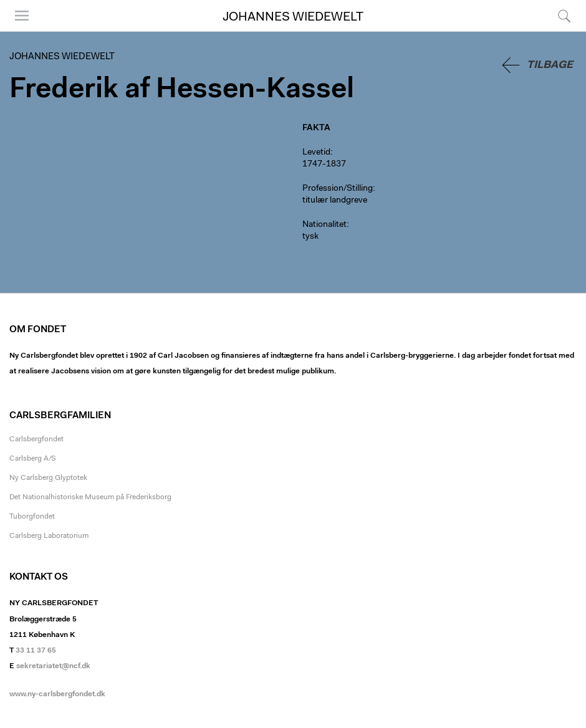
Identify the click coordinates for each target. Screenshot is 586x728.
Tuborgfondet (32, 517)
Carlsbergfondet (36, 439)
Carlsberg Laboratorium (49, 536)
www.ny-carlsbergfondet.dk (57, 694)
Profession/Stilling (338, 189)
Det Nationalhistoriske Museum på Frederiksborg (90, 497)
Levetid (316, 153)
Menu (22, 16)
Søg (564, 16)
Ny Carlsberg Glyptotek (48, 478)
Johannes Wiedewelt (293, 17)
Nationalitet (324, 225)
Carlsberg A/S (33, 459)
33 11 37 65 (36, 651)
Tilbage (550, 65)
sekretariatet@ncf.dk (53, 666)
